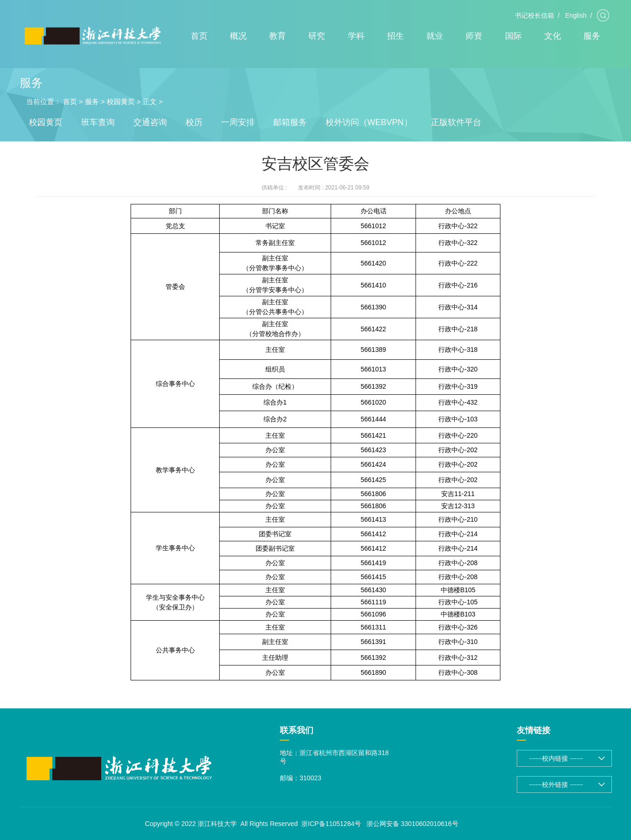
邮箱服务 (290, 122)
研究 (317, 36)
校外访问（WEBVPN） (369, 122)
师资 (474, 36)
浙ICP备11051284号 (331, 824)
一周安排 (238, 122)
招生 (395, 36)
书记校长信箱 (534, 15)
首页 (199, 36)
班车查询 (98, 122)
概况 (238, 36)
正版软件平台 (456, 122)
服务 (592, 36)
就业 (435, 36)
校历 (194, 122)
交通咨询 (150, 122)
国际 (513, 36)
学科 (356, 36)
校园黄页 (121, 101)
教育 (277, 36)
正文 (150, 101)
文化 (553, 36)
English (576, 15)
